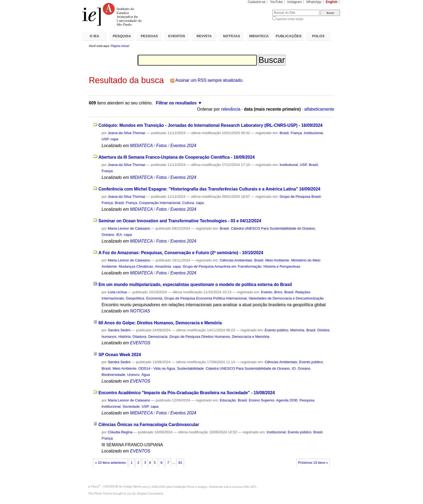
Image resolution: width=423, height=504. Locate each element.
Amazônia (163, 266)
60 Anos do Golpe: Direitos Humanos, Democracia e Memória (160, 323)
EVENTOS (177, 36)
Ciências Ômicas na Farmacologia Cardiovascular (149, 425)
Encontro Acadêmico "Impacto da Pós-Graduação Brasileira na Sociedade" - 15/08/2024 (187, 393)
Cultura (188, 203)
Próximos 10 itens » (313, 463)
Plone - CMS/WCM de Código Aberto (117, 486)
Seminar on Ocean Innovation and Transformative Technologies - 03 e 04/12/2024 (180, 221)
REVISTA (204, 36)
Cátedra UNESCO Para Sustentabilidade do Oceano (273, 228)
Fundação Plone (184, 486)
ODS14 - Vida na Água (157, 368)
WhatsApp (314, 2)
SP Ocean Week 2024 (120, 355)
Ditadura (140, 337)
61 (180, 463)
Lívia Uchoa (118, 292)
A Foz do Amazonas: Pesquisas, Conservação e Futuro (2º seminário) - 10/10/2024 (181, 253)
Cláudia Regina (120, 432)
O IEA (94, 36)
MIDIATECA (259, 36)
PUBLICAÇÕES (289, 36)
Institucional (313, 133)
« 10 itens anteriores (110, 463)
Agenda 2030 (287, 400)
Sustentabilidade (190, 368)
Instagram (295, 2)
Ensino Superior (261, 400)
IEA (119, 235)
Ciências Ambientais (236, 260)
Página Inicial (120, 46)
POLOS (318, 36)
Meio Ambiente (277, 260)
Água (146, 375)
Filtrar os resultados (176, 103)
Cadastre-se (257, 2)
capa (115, 139)
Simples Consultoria (150, 493)
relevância (231, 109)
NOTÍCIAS (232, 36)
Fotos (161, 146)
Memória (297, 330)
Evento (267, 292)
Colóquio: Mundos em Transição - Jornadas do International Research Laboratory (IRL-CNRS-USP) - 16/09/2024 (211, 125)
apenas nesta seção (290, 19)
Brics (278, 292)
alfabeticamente (319, 109)
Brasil (284, 133)
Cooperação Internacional (160, 203)
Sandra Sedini (119, 330)
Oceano (108, 235)
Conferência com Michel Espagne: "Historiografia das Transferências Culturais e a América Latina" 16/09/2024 (209, 189)
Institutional (289, 165)
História (124, 337)
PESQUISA (122, 36)
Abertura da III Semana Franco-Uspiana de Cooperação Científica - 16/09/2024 (177, 157)
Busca (259, 10)
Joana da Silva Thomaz (126, 133)
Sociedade (131, 406)
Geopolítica (135, 298)
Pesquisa (307, 400)
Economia (154, 298)
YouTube (277, 2)
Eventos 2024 (183, 146)
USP (105, 139)
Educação (228, 400)
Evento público (277, 330)
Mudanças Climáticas (136, 266)
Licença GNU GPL (244, 486)
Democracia (158, 337)
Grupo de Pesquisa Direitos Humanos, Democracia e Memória (219, 337)
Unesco (133, 375)
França (296, 133)
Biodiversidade (113, 375)
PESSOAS (149, 36)
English (332, 2)
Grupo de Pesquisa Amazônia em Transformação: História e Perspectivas (241, 266)
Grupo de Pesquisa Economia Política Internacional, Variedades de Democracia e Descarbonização (244, 298)
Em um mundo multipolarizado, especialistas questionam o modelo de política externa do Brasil (195, 285)
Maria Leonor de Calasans (129, 228)
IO (294, 368)
